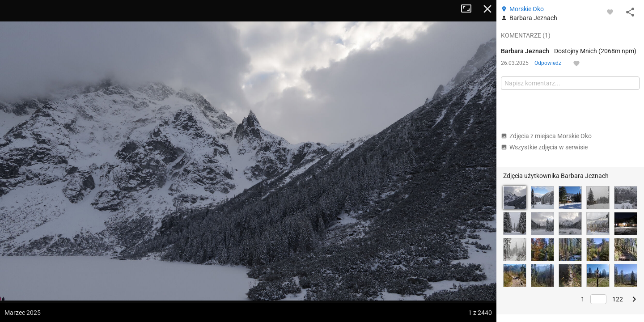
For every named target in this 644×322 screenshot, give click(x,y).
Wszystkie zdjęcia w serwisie (544, 147)
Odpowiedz (548, 63)
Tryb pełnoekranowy (470, 9)
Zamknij (487, 9)
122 (618, 299)
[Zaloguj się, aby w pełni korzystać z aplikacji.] (610, 12)
